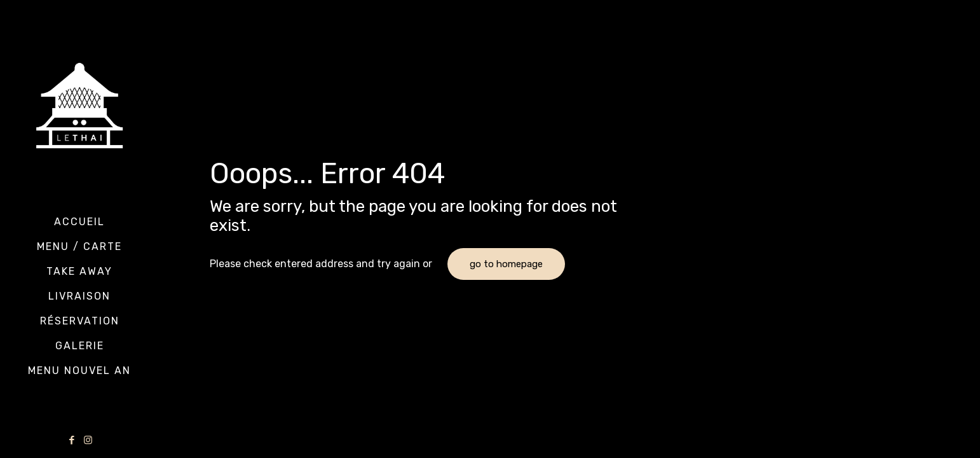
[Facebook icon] (72, 440)
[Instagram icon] (88, 440)
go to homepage (506, 264)
